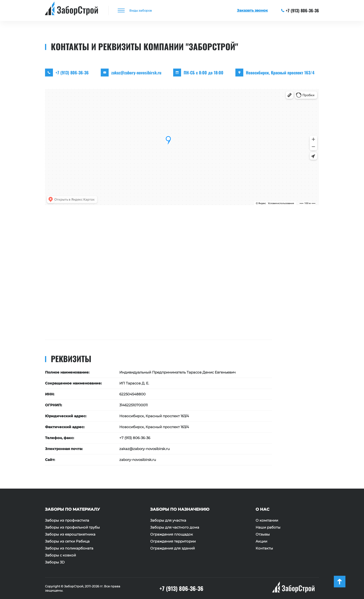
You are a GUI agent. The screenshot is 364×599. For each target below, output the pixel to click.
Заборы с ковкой (60, 555)
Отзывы (263, 534)
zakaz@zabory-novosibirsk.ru (136, 73)
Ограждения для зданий (172, 548)
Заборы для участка (168, 520)
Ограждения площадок (172, 534)
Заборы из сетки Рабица (67, 541)
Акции (261, 541)
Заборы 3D (55, 562)
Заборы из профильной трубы (72, 527)
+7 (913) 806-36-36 (300, 10)
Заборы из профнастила (67, 520)
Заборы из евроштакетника (70, 534)
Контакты (264, 548)
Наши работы (268, 527)
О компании (267, 520)
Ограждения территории (173, 541)
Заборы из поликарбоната (69, 548)
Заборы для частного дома (175, 527)
